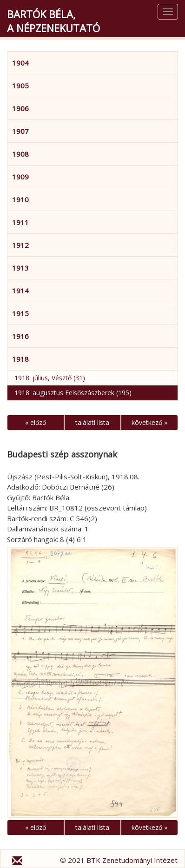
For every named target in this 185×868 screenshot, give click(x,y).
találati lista (92, 422)
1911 (20, 222)
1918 (20, 359)
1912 (20, 245)
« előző (36, 422)
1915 (20, 313)
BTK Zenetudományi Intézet (132, 860)
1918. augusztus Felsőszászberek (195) (73, 393)
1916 (20, 336)
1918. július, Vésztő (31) (50, 378)
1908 (20, 154)
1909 (20, 177)
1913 (20, 268)
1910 (20, 199)
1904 (20, 63)
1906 (20, 108)
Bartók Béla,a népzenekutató (53, 21)
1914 (20, 291)
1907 (20, 131)
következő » (149, 422)
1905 (20, 86)
